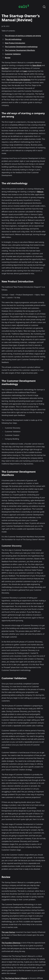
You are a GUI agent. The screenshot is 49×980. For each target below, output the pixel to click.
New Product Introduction (15, 43)
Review (8, 58)
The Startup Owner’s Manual (16, 978)
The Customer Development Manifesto (20, 50)
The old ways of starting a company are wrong (23, 36)
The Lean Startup (8, 932)
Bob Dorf (5, 68)
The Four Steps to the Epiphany (18, 80)
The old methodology (13, 39)
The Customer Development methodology (21, 47)
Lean (25, 71)
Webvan (40, 192)
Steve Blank (37, 65)
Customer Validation (13, 54)
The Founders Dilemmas (11, 943)
